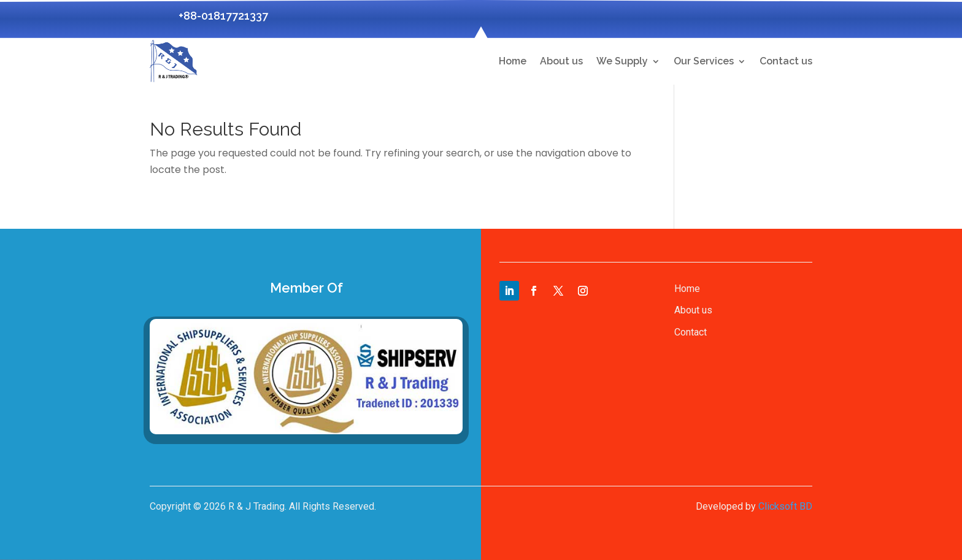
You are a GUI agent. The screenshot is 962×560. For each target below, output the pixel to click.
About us (561, 61)
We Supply (622, 61)
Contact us (786, 61)
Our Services (704, 61)
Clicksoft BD (785, 506)
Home (513, 61)
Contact (691, 332)
